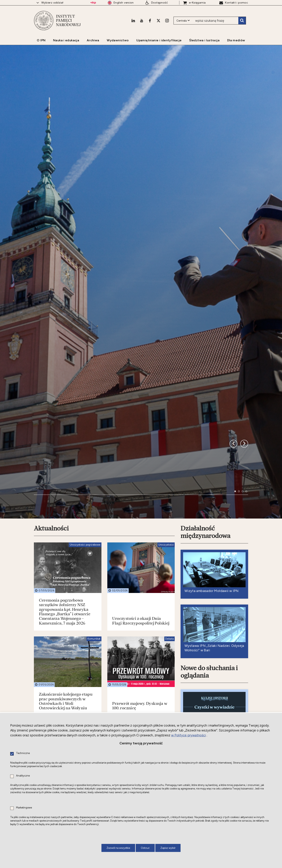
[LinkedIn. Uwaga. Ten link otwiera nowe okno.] (133, 21)
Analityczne (23, 776)
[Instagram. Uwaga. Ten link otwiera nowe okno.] (167, 21)
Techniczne (23, 753)
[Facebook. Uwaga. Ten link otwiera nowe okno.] (150, 21)
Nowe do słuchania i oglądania (209, 505)
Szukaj (242, 21)
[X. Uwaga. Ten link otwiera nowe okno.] (158, 21)
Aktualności (51, 362)
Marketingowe (24, 808)
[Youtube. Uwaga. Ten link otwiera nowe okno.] (142, 21)
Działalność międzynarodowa (205, 365)
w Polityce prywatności (188, 735)
